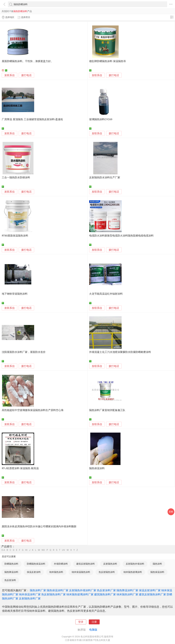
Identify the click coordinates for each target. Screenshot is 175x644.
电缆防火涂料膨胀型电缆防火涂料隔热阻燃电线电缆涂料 (121, 236)
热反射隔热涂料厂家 (54, 594)
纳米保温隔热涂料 (81, 572)
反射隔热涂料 (110, 564)
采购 (171, 512)
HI (26, 550)
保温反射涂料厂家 (150, 590)
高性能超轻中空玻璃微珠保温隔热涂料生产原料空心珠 (33, 410)
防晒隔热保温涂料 (36, 564)
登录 (81, 622)
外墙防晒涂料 (61, 564)
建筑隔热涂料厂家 (105, 594)
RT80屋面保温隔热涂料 (15, 236)
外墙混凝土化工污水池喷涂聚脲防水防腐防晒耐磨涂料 (120, 352)
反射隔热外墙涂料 (135, 564)
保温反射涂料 (34, 572)
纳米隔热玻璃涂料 (133, 572)
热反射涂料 (10, 580)
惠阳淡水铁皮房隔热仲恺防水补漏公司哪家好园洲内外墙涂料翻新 (39, 527)
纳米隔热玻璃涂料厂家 (80, 594)
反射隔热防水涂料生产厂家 (105, 178)
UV (63, 550)
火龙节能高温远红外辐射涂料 (106, 294)
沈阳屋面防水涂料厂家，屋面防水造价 (24, 352)
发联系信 (9, 75)
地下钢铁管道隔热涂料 (15, 294)
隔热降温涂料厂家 (127, 590)
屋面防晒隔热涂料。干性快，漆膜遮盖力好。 (28, 61)
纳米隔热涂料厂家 (127, 594)
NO (43, 550)
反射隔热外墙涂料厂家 (83, 590)
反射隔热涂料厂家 (30, 598)
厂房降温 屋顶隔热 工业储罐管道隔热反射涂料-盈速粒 (32, 119)
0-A (3, 550)
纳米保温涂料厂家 (30, 594)
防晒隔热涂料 (11, 564)
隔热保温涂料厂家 (58, 590)
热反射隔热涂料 (107, 572)
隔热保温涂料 (97, 468)
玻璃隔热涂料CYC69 (101, 119)
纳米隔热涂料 (56, 572)
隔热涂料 (157, 564)
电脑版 (93, 630)
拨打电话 (26, 75)
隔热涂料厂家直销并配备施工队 (107, 410)
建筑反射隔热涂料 (86, 564)
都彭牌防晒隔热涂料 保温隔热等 (108, 61)
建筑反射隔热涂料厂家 (152, 594)
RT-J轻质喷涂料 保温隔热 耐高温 (20, 468)
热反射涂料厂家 (106, 590)
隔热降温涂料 (11, 572)
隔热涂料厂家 (38, 590)
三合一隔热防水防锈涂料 (16, 178)
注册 (94, 622)
